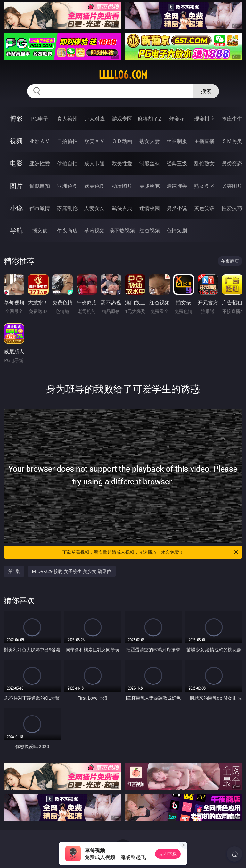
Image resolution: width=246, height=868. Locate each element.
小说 (16, 208)
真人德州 (67, 119)
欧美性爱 (122, 163)
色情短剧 (177, 231)
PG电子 (40, 119)
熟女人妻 (150, 141)
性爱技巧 (232, 208)
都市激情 (40, 208)
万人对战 (94, 119)
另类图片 (232, 186)
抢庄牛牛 (232, 119)
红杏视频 (150, 231)
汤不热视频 (122, 231)
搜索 (206, 91)
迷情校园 (150, 208)
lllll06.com (123, 75)
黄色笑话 (204, 208)
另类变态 (232, 163)
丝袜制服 (177, 141)
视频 (16, 141)
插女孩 (40, 231)
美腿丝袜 (150, 186)
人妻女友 (94, 208)
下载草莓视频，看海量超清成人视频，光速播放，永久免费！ (151, 552)
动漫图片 (122, 186)
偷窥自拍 (40, 186)
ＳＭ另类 (232, 141)
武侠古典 (122, 208)
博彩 (16, 118)
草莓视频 (94, 231)
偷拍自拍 (67, 163)
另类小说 (177, 208)
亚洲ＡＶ (40, 141)
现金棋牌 (204, 119)
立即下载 (168, 854)
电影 (16, 163)
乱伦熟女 (204, 163)
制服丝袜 (150, 163)
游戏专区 (122, 119)
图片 (16, 186)
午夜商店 (67, 231)
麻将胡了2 (149, 119)
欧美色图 (94, 186)
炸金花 (177, 119)
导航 (16, 230)
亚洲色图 (67, 186)
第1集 (14, 571)
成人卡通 (94, 163)
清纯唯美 (177, 186)
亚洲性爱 (40, 163)
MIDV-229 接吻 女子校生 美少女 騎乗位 (72, 571)
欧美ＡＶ (94, 141)
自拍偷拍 (67, 141)
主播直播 (204, 141)
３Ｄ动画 (122, 141)
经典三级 (177, 163)
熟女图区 (204, 186)
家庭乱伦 (67, 208)
